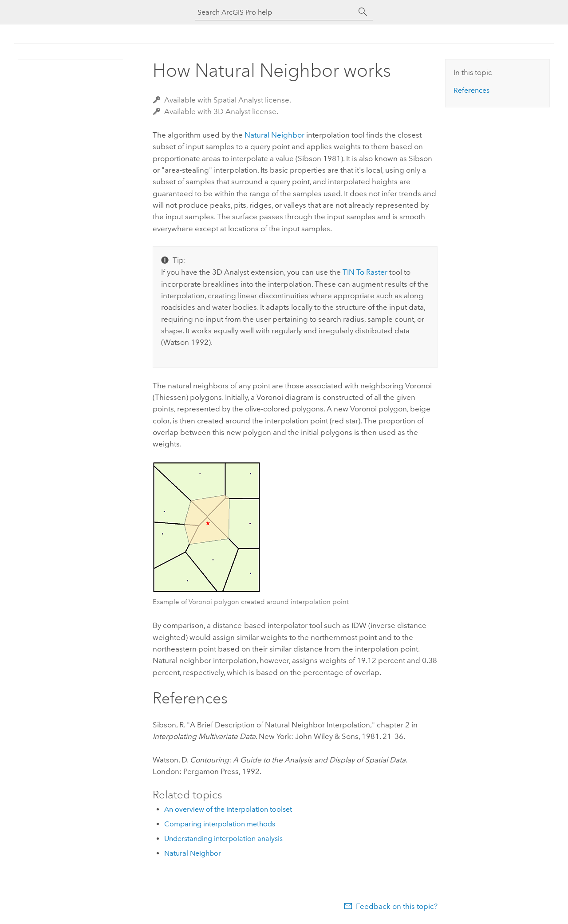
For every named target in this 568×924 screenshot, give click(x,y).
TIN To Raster (365, 272)
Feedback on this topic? (397, 906)
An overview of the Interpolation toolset (228, 809)
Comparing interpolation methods (220, 824)
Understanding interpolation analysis (223, 839)
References (471, 90)
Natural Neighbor (274, 135)
